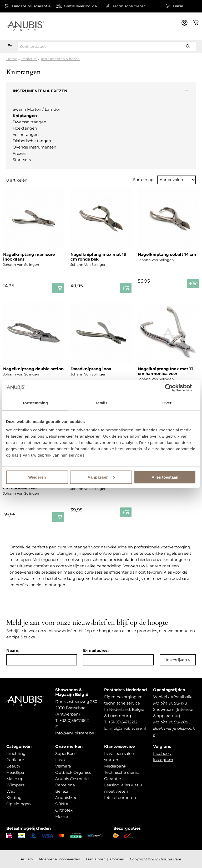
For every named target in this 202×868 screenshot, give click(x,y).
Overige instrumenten (34, 147)
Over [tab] (167, 403)
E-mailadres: (96, 650)
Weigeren (37, 477)
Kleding (14, 798)
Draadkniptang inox (91, 369)
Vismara (63, 766)
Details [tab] (101, 403)
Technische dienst (122, 772)
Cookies (117, 859)
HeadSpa (15, 772)
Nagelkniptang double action (33, 369)
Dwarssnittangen (29, 122)
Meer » (62, 816)
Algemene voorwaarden (59, 859)
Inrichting (16, 753)
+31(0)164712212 (123, 722)
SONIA (62, 804)
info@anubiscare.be (75, 733)
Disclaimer (95, 859)
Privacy (27, 859)
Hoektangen (25, 128)
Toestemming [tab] (35, 403)
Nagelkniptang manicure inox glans (29, 257)
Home (12, 59)
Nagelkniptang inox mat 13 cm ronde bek (98, 257)
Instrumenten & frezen (60, 59)
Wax (11, 791)
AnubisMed (66, 798)
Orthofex (64, 810)
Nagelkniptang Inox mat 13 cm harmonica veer (166, 371)
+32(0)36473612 (74, 720)
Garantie (113, 779)
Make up (15, 779)
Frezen (19, 153)
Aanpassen (101, 477)
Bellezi (62, 791)
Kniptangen (25, 116)
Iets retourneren (120, 798)
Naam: (13, 650)
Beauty (13, 766)
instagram (163, 760)
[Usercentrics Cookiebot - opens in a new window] (173, 388)
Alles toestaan (165, 477)
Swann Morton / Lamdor (36, 109)
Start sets (22, 160)
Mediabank (115, 766)
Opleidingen (19, 804)
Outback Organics (73, 772)
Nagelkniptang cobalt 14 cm (167, 254)
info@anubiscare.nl (127, 728)
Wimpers (15, 785)
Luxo (60, 760)
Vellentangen (26, 134)
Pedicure (29, 59)
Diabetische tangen (32, 141)
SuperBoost (67, 753)
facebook (162, 753)
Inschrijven (176, 660)
